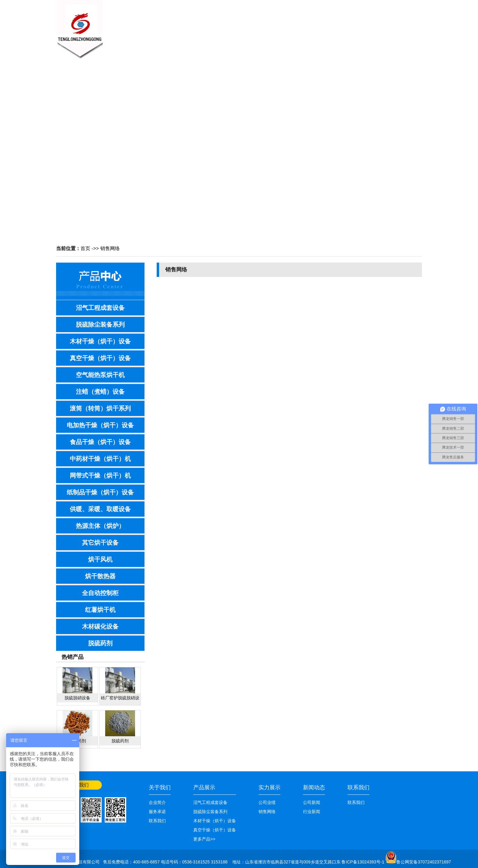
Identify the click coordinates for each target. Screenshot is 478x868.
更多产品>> (204, 839)
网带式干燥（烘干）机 (100, 475)
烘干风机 (100, 559)
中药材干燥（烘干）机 (100, 459)
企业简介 (157, 802)
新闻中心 (199, 26)
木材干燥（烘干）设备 (100, 341)
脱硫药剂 (100, 643)
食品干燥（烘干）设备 (100, 442)
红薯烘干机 (100, 610)
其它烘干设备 (100, 543)
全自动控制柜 (100, 593)
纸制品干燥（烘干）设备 (100, 492)
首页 (85, 248)
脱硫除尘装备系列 (100, 325)
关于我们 (169, 26)
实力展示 (269, 787)
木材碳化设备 (100, 626)
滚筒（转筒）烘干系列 (100, 408)
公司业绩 (321, 26)
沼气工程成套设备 (100, 308)
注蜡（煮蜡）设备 (100, 392)
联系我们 (352, 26)
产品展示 (230, 26)
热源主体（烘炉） (100, 526)
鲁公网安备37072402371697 (424, 862)
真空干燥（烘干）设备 (100, 358)
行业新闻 (312, 812)
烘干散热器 (100, 576)
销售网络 (291, 26)
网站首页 (413, 5)
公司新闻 (312, 802)
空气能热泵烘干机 (100, 375)
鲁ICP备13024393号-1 (363, 862)
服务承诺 (157, 812)
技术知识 (260, 26)
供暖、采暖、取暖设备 (100, 509)
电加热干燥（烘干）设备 (100, 425)
